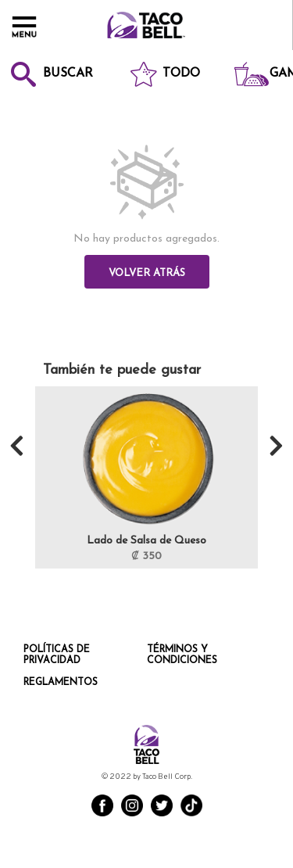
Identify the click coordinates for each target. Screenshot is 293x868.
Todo (164, 74)
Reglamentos (61, 683)
